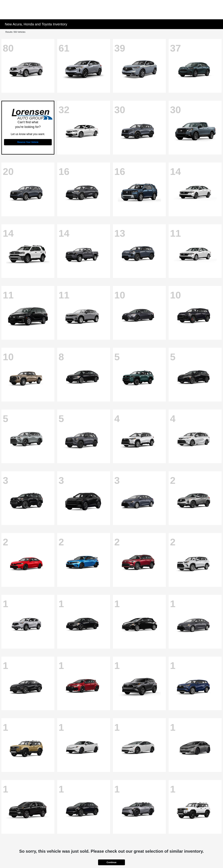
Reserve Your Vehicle (28, 142)
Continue (111, 862)
